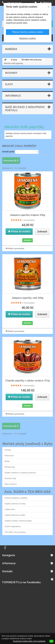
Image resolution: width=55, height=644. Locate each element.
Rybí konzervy (11, 484)
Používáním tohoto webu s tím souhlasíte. (29, 641)
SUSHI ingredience (13, 526)
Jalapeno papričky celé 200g (27, 298)
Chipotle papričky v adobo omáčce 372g (27, 381)
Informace (13, 96)
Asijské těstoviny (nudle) (15, 515)
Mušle (7, 461)
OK (51, 641)
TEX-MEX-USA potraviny (15, 532)
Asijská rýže (10, 509)
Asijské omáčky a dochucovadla (18, 521)
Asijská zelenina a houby (15, 504)
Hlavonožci (9, 456)
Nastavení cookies (27, 38)
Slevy (9, 84)
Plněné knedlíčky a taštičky (16, 498)
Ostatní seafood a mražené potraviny (20, 473)
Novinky (11, 73)
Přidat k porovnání (16, 248)
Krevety (8, 450)
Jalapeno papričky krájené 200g (27, 215)
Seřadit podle (8, 152)
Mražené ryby (10, 478)
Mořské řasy (10, 467)
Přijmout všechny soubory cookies (28, 32)
